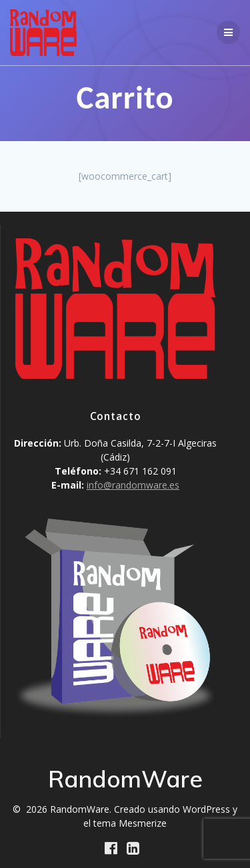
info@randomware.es (133, 485)
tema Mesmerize (130, 823)
